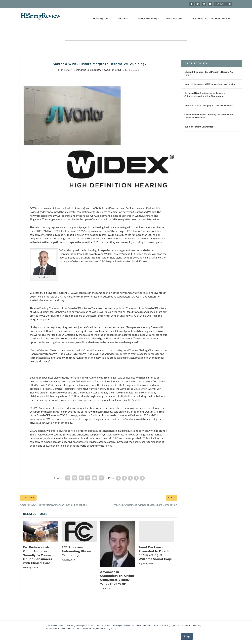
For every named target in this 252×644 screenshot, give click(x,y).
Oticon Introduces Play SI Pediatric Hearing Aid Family (209, 64)
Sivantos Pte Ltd (64, 199)
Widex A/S (153, 199)
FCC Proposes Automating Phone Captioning (76, 542)
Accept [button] (187, 636)
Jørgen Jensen (143, 244)
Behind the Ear (82, 60)
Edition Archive (221, 15)
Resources (197, 15)
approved (66, 210)
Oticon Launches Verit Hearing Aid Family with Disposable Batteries (209, 107)
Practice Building (146, 15)
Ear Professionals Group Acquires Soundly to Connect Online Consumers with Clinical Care (38, 546)
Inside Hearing (174, 15)
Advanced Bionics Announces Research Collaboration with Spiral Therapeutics (205, 85)
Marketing (115, 60)
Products (122, 15)
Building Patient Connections (199, 117)
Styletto (137, 390)
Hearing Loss (101, 15)
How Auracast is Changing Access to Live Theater (210, 96)
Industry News (100, 60)
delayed (142, 210)
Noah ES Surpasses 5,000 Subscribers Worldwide (210, 74)
